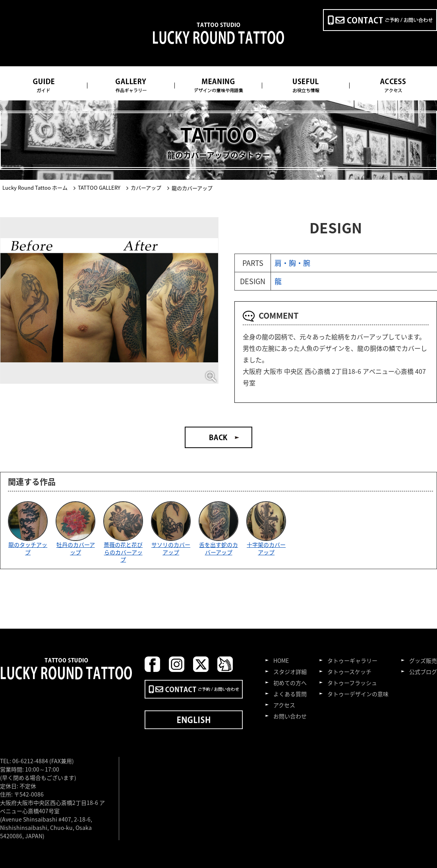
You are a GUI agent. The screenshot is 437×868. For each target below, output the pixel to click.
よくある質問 (290, 694)
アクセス (284, 705)
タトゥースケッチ (349, 672)
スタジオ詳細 (290, 672)
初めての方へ (290, 683)
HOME (281, 660)
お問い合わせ (290, 716)
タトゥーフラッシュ (352, 683)
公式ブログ (423, 672)
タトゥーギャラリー (352, 660)
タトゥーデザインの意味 (358, 694)
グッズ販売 (423, 660)
